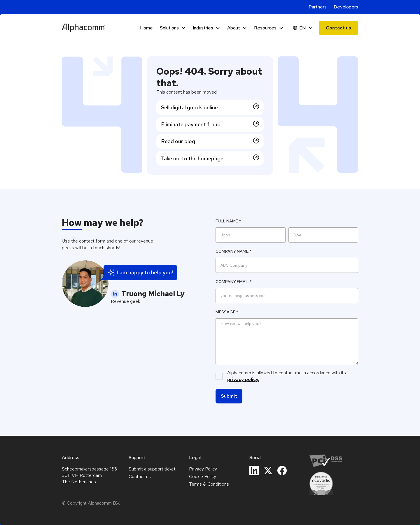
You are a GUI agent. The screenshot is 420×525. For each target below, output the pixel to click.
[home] (84, 28)
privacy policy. (243, 379)
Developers (346, 7)
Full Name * (228, 221)
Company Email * (234, 282)
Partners (318, 7)
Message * (227, 312)
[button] (173, 28)
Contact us (338, 28)
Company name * (233, 251)
